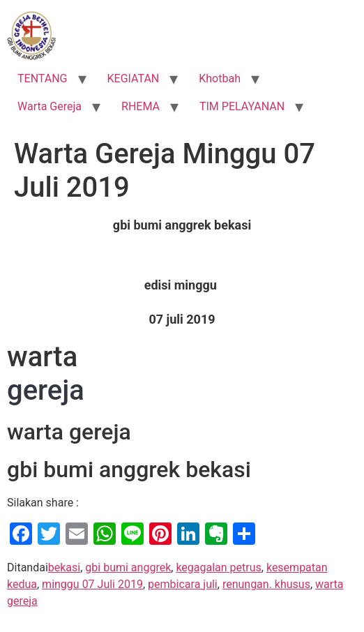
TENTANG (43, 78)
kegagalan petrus (218, 567)
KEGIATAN (134, 78)
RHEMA (141, 106)
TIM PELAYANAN (242, 106)
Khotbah (220, 78)
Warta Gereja (50, 106)
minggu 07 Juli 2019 (92, 584)
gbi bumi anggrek (128, 567)
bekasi (64, 567)
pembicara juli (183, 584)
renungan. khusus (266, 584)
